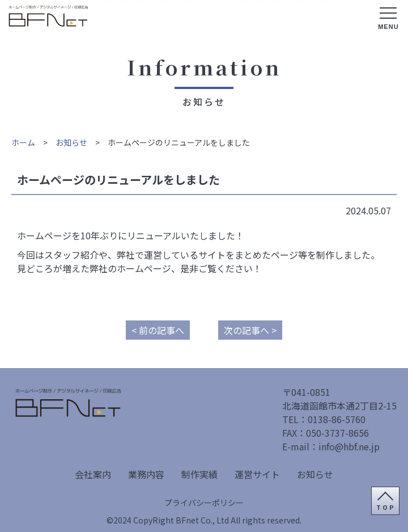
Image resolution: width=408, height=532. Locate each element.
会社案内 (93, 474)
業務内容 (146, 474)
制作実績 (199, 474)
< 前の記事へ (158, 330)
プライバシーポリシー (204, 503)
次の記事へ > (250, 330)
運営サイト (257, 474)
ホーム (23, 142)
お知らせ (71, 142)
